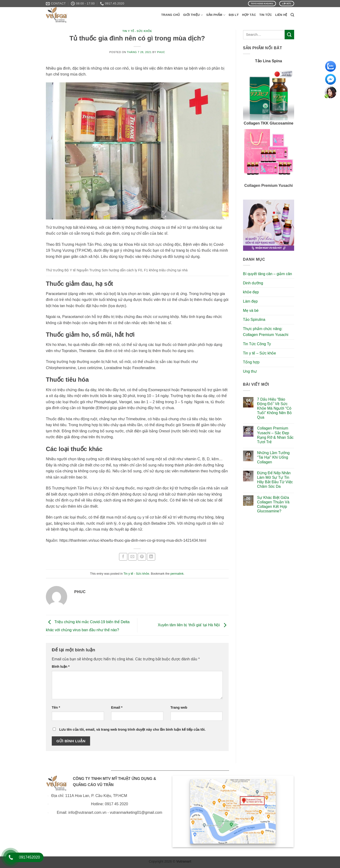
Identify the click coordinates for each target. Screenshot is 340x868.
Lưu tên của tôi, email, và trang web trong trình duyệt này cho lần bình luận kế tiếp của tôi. (132, 729)
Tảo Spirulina (254, 320)
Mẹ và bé (251, 311)
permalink (177, 574)
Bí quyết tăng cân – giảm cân (268, 274)
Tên (56, 707)
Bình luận (61, 667)
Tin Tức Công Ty (257, 344)
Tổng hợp (251, 362)
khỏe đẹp (251, 292)
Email (117, 707)
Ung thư (250, 371)
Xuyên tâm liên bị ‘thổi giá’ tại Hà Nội (193, 625)
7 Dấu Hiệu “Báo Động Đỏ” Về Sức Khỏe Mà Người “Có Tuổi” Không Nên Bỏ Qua (274, 408)
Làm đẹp (250, 301)
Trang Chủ (171, 15)
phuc (161, 52)
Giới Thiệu (193, 15)
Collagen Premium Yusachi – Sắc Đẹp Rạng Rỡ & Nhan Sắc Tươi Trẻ (275, 435)
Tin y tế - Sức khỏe (137, 31)
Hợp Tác (249, 15)
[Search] (292, 15)
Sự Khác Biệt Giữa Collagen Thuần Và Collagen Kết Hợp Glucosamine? (273, 504)
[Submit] (289, 34)
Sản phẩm (216, 15)
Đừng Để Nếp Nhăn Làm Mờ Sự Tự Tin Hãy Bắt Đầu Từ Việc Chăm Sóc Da (275, 480)
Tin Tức (266, 15)
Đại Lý (234, 15)
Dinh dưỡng (253, 283)
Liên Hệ (281, 15)
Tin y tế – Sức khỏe (260, 353)
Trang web (179, 707)
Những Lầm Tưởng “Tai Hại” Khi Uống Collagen (273, 457)
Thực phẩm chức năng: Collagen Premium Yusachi (266, 332)
